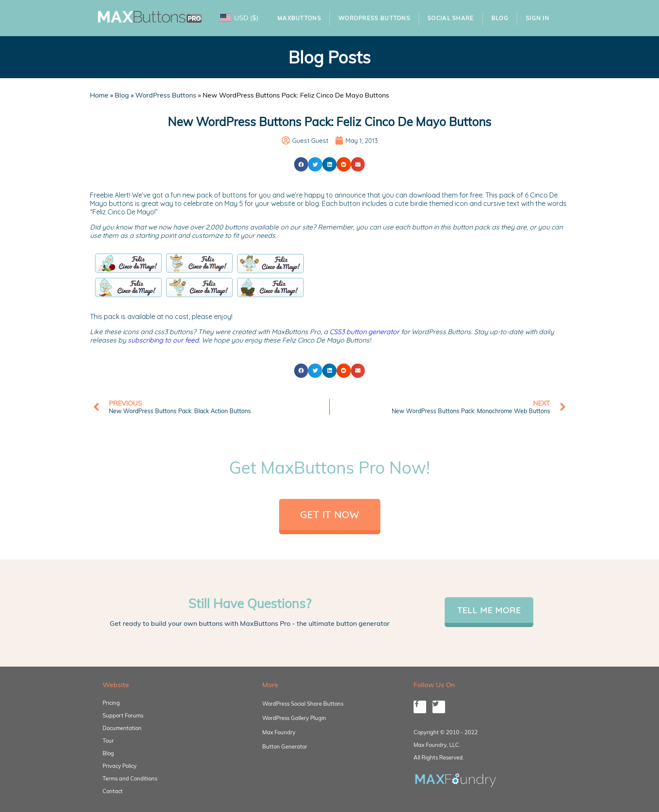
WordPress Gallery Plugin (294, 718)
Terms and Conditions (130, 778)
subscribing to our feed (163, 340)
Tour (108, 741)
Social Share (451, 18)
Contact (113, 791)
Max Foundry (279, 732)
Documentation (122, 728)
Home (99, 95)
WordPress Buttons (374, 18)
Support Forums (123, 715)
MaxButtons (299, 18)
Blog (500, 18)
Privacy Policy (120, 766)
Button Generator (285, 746)
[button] (301, 164)
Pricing (111, 703)
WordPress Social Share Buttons (303, 704)
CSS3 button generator (364, 332)
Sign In (538, 18)
